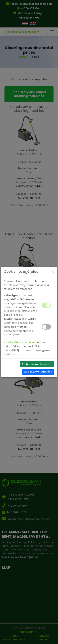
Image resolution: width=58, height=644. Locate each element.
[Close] (53, 272)
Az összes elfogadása (38, 372)
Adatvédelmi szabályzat (22, 342)
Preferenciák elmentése (37, 364)
